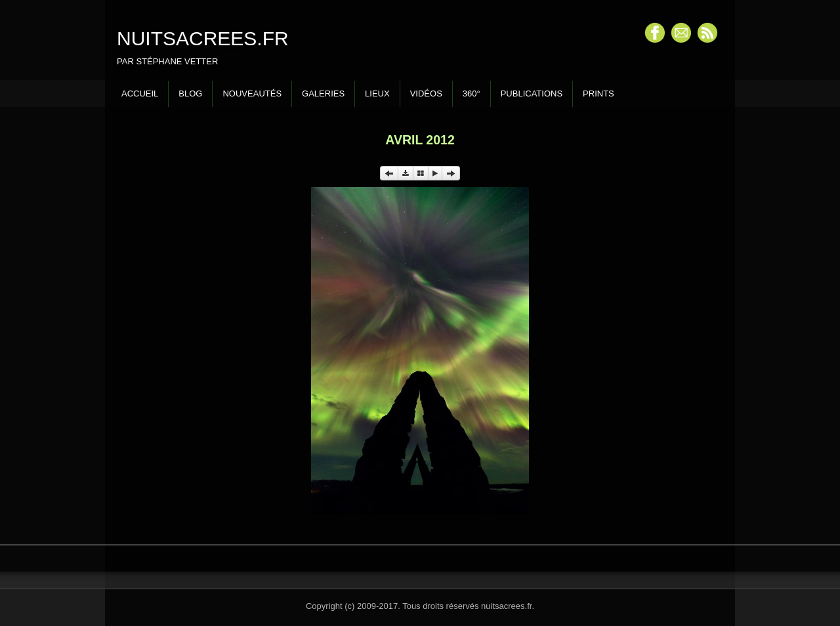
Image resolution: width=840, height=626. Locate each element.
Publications (532, 94)
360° (472, 94)
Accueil (140, 94)
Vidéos (426, 94)
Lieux (377, 94)
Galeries (323, 94)
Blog (190, 94)
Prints (598, 94)
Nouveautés (252, 94)
